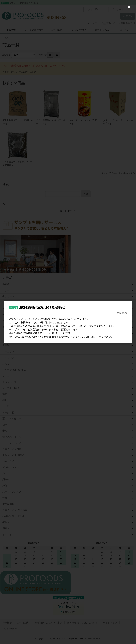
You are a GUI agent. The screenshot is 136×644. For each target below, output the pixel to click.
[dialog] (68, 322)
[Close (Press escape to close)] (129, 7)
